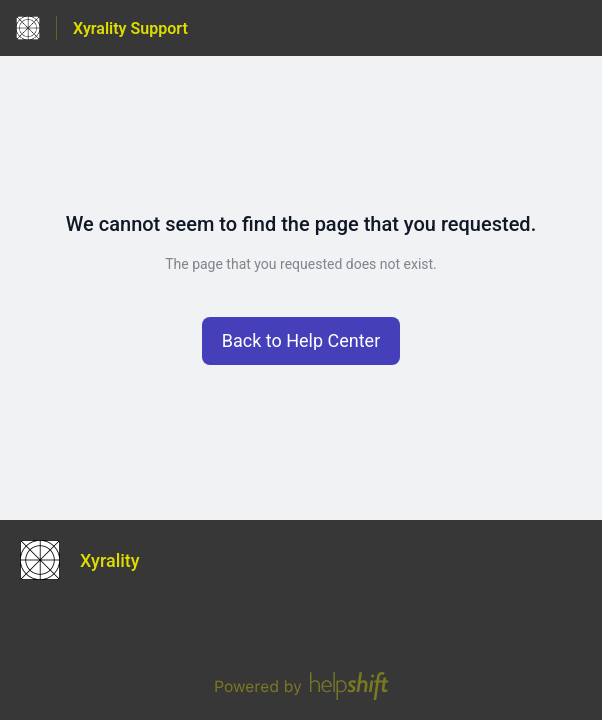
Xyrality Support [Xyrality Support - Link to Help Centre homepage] (130, 28)
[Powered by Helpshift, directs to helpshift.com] (301, 686)
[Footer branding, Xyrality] (90, 560)
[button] (301, 341)
